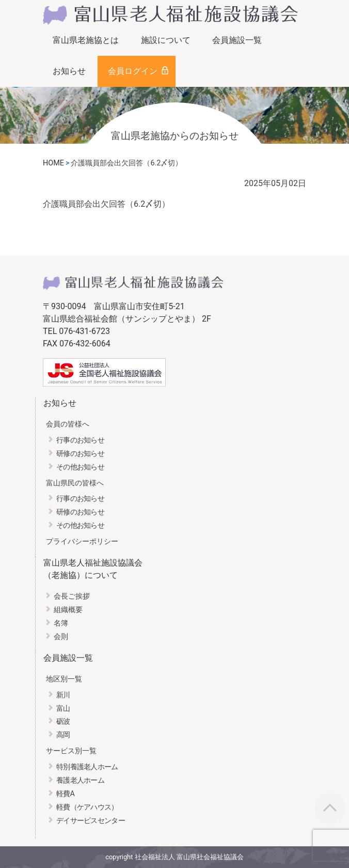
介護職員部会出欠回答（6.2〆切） (106, 204)
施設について (166, 40)
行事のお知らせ (80, 440)
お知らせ (69, 71)
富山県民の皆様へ (75, 483)
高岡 (63, 735)
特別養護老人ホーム (87, 767)
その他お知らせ (80, 467)
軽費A (65, 794)
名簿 (61, 623)
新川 (63, 695)
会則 (61, 637)
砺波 (63, 721)
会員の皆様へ (68, 424)
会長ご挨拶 (72, 596)
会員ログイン (133, 71)
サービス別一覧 (71, 751)
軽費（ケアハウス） (87, 807)
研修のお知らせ (80, 454)
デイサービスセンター (91, 821)
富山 (63, 709)
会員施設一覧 (237, 40)
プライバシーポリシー (82, 542)
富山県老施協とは (86, 40)
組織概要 (68, 610)
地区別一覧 (64, 679)
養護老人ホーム (80, 780)
